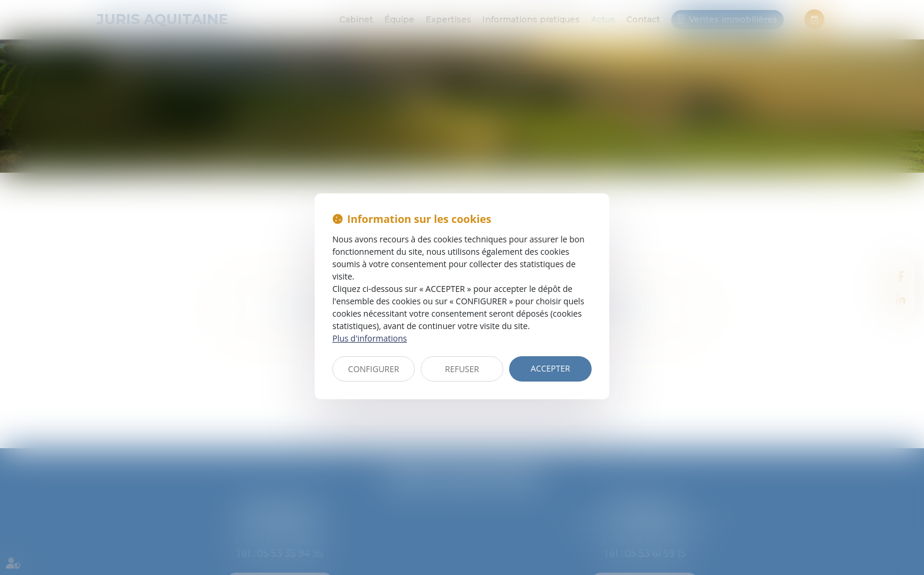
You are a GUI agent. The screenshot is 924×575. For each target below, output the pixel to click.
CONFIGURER (374, 369)
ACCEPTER (551, 368)
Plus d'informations (369, 338)
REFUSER (462, 369)
